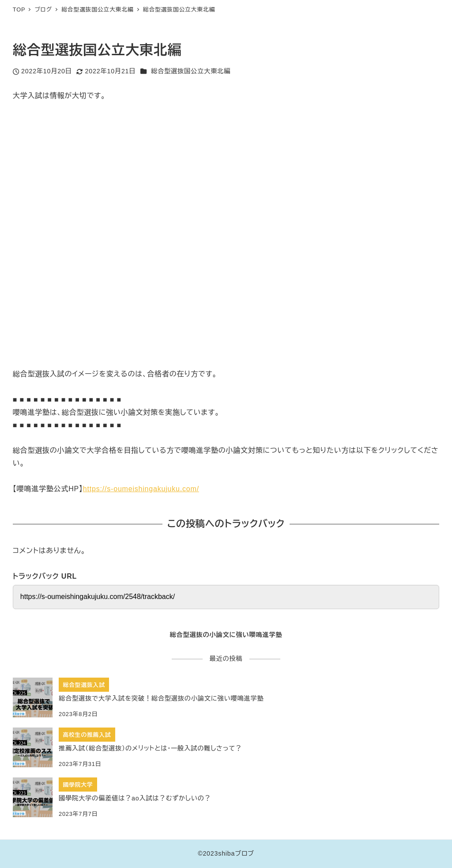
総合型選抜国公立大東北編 (191, 71)
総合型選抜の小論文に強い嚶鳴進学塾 (226, 635)
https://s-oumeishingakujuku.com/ (141, 489)
